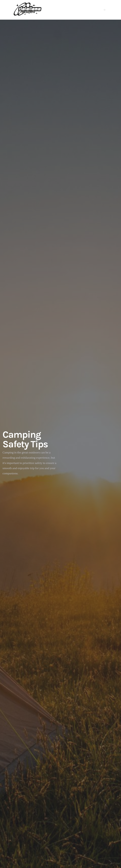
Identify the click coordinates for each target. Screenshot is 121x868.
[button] (105, 10)
